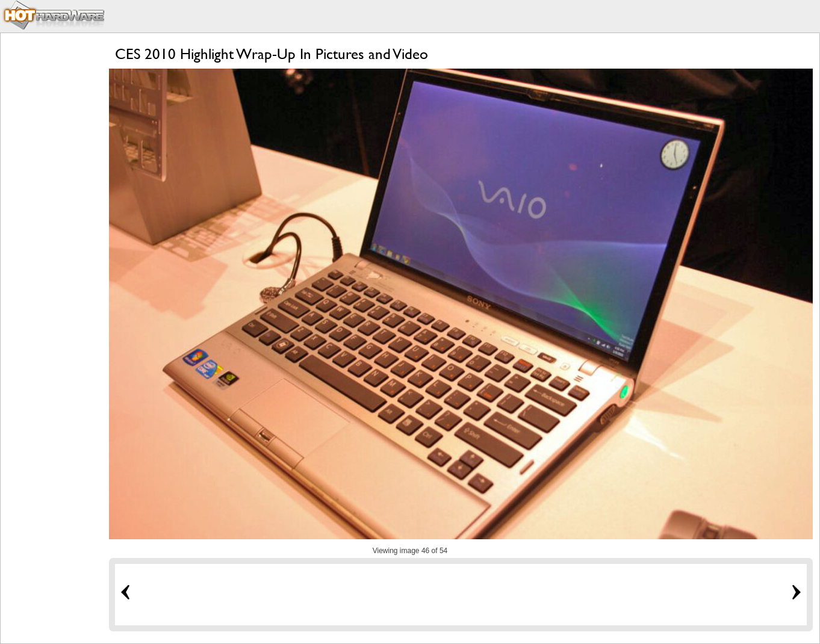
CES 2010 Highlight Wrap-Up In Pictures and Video (272, 54)
